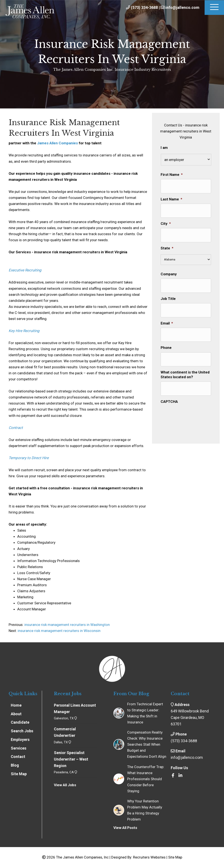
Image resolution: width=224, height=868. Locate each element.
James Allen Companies (57, 143)
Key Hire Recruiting (24, 331)
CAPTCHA (169, 381)
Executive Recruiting (25, 270)
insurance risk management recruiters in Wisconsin (59, 631)
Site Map (175, 857)
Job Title (168, 288)
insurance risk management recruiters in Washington (67, 625)
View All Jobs (65, 785)
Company (169, 266)
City (166, 219)
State (167, 241)
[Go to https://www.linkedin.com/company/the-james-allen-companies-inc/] (180, 776)
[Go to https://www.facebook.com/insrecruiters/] (173, 776)
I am (164, 148)
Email (167, 311)
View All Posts (125, 828)
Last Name (171, 197)
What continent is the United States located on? (185, 357)
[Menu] (214, 8)
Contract (16, 428)
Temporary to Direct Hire (29, 458)
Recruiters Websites (149, 857)
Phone (166, 333)
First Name (172, 175)
